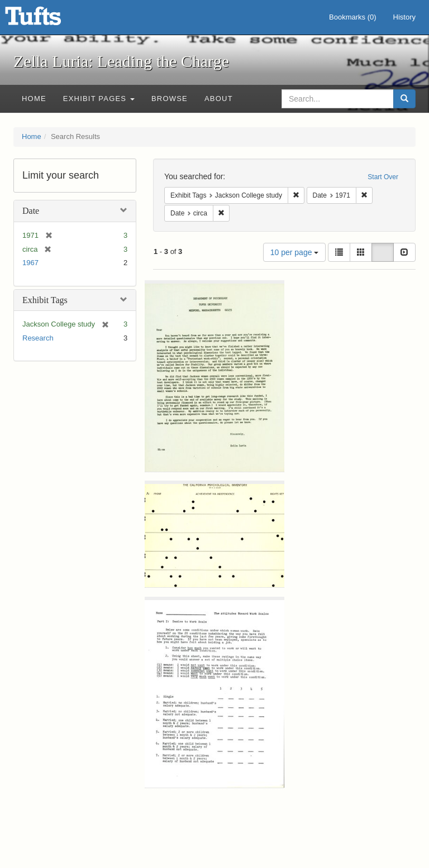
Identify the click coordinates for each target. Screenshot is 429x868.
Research (38, 338)
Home (34, 99)
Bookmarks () (353, 17)
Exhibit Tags (45, 300)
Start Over (383, 177)
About (219, 99)
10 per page (295, 252)
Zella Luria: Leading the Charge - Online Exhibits (47, 20)
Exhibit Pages (99, 99)
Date (31, 211)
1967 (30, 263)
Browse (170, 99)
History (404, 17)
